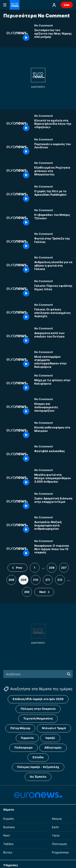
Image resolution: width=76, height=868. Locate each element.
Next (6, 835)
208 (11, 580)
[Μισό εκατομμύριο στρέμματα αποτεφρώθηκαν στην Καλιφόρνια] (54, 362)
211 (48, 580)
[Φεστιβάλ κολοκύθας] (54, 456)
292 (27, 592)
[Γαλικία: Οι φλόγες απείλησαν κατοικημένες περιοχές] (54, 315)
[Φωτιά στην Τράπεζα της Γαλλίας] (54, 244)
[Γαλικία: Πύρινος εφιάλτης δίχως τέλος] (54, 291)
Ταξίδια (8, 844)
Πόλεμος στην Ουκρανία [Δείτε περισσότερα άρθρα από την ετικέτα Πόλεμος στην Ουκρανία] (38, 709)
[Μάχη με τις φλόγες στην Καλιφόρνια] (54, 385)
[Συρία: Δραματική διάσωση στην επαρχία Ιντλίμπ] (54, 504)
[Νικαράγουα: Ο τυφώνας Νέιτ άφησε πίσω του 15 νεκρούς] (54, 551)
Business (9, 827)
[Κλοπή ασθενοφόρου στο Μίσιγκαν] (54, 433)
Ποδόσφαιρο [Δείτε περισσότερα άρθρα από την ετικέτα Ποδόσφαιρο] (24, 747)
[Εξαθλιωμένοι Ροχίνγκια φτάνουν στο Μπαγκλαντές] (54, 173)
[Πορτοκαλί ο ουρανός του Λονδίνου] (54, 149)
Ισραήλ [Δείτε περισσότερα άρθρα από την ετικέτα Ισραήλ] (50, 738)
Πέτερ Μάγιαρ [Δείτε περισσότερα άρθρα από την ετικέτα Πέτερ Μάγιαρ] (20, 728)
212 (60, 580)
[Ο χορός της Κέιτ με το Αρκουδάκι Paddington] (54, 197)
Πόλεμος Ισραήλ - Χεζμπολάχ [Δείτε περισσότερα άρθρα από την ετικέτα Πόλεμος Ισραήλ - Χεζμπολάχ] (38, 767)
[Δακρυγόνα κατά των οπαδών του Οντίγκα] (54, 338)
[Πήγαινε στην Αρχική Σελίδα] (15, 5)
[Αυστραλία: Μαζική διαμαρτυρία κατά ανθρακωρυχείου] (54, 527)
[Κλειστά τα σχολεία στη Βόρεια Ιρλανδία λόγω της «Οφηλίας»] (54, 126)
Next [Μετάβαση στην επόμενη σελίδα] (42, 592)
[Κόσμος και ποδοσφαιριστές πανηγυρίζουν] (54, 409)
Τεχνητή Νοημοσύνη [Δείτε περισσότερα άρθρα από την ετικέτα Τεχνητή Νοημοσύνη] (38, 718)
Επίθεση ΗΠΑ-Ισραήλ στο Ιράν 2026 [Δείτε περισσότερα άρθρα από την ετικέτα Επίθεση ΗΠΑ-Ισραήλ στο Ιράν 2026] (38, 699)
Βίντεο (8, 852)
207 (64, 567)
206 (52, 567)
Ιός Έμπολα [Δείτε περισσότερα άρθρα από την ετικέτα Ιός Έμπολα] (38, 777)
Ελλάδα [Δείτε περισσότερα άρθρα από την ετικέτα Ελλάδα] (38, 757)
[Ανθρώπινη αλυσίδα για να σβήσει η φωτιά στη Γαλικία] (54, 267)
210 (36, 580)
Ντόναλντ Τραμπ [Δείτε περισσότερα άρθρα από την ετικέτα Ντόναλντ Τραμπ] (54, 728)
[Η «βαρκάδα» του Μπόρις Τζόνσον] (54, 220)
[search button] (69, 674)
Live (67, 5)
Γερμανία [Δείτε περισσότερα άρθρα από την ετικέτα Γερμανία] (27, 738)
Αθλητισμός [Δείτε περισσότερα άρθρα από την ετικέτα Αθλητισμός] (53, 747)
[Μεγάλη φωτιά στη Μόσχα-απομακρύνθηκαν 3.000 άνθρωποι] (54, 480)
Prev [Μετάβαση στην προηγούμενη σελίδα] (19, 567)
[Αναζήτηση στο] (38, 674)
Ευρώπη (9, 818)
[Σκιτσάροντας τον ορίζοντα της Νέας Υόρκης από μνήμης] (54, 35)
